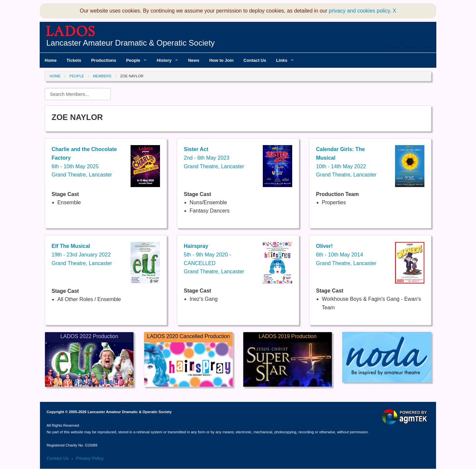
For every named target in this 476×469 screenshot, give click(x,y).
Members (102, 76)
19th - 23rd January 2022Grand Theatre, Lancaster (82, 254)
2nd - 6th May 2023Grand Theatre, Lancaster (214, 158)
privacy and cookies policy (359, 11)
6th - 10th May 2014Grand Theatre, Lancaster (346, 254)
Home (55, 76)
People (77, 76)
